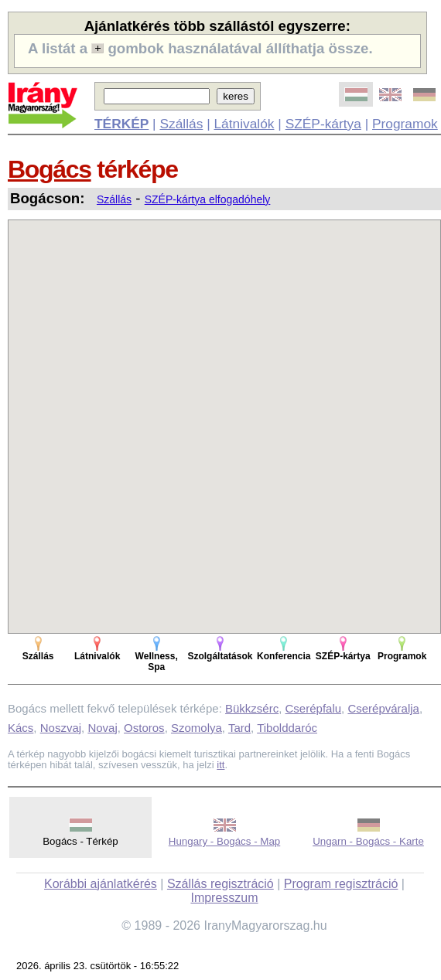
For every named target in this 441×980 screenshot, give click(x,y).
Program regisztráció (341, 884)
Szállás (181, 124)
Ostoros (144, 728)
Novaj (102, 728)
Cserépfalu (314, 708)
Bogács (50, 169)
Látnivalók (244, 124)
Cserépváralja (383, 708)
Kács (21, 728)
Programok (405, 124)
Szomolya (197, 728)
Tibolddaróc (287, 728)
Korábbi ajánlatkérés (101, 884)
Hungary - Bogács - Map (224, 841)
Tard (239, 728)
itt (220, 765)
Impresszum (224, 898)
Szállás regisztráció (220, 884)
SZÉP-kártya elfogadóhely (208, 199)
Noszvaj (61, 728)
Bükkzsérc (252, 708)
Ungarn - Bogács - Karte (368, 841)
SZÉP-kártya (323, 124)
